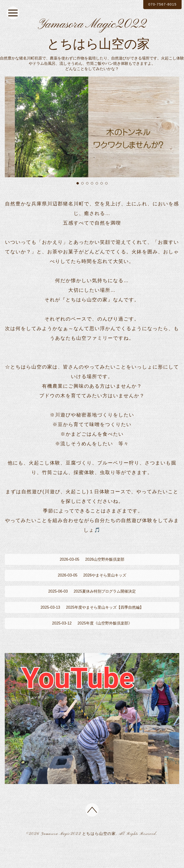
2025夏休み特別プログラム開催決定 (92, 608)
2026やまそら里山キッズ (92, 590)
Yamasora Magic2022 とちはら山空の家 (78, 856)
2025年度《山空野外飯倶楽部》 (92, 643)
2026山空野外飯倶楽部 (92, 573)
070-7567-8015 (160, 4)
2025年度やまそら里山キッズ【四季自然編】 (92, 625)
